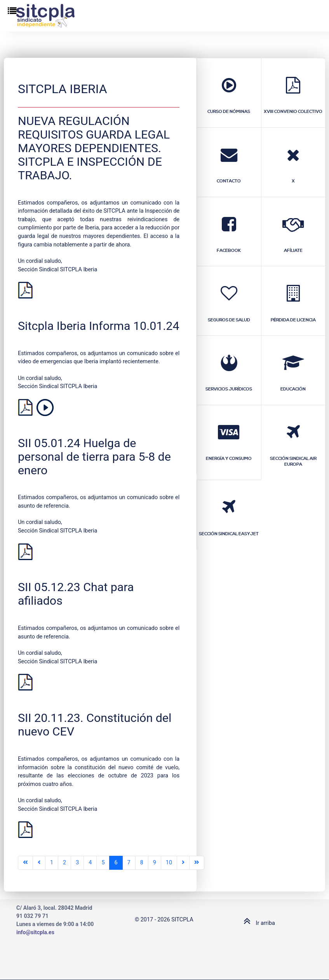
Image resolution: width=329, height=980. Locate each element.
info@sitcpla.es (35, 932)
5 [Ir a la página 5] (103, 863)
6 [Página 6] (116, 863)
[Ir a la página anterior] (39, 863)
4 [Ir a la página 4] (90, 863)
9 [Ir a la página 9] (155, 863)
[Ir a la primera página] (25, 863)
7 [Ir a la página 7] (129, 863)
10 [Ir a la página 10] (169, 863)
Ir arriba (258, 923)
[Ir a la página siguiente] (183, 863)
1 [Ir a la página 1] (52, 863)
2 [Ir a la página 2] (64, 863)
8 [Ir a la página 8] (142, 863)
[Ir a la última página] (197, 863)
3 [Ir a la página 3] (77, 863)
